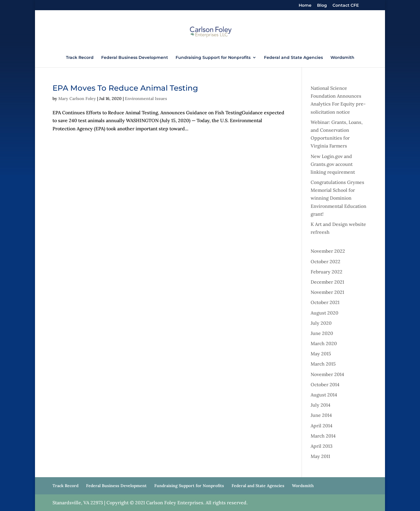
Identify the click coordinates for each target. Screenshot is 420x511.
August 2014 (324, 395)
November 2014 (327, 374)
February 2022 (327, 272)
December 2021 (327, 282)
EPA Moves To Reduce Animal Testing (125, 88)
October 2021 (325, 302)
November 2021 (327, 292)
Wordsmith (342, 58)
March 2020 (324, 343)
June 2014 (321, 415)
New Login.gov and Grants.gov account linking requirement (333, 164)
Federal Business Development (135, 58)
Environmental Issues (146, 99)
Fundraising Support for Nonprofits (213, 58)
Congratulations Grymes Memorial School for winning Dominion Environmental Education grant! (338, 198)
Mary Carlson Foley (77, 99)
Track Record (80, 58)
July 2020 (321, 323)
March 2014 (323, 436)
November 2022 (328, 251)
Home (305, 6)
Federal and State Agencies (293, 58)
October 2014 (325, 384)
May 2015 (321, 354)
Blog (322, 6)
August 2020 (324, 313)
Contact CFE (346, 6)
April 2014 (322, 426)
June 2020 (322, 333)
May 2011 (320, 456)
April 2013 (322, 446)
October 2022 (325, 261)
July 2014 (321, 405)
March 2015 (323, 364)
